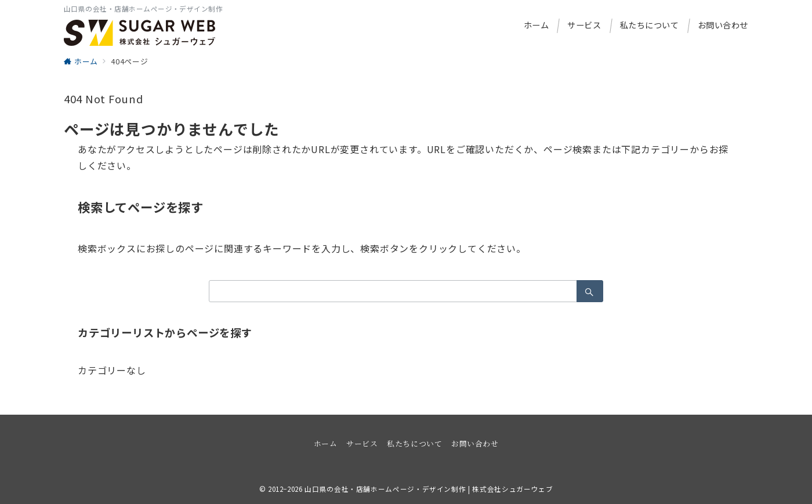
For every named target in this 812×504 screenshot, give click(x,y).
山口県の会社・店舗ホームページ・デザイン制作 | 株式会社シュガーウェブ (429, 489)
